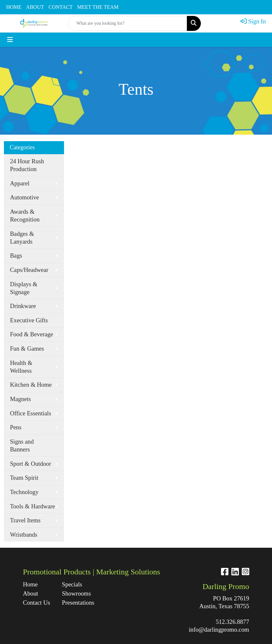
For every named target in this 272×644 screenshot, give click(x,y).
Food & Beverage (32, 334)
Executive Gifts (29, 320)
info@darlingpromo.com (219, 630)
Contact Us (37, 603)
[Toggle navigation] (10, 40)
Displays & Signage (24, 288)
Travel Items (25, 520)
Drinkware (23, 306)
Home (31, 584)
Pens (16, 427)
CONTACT (60, 7)
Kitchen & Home (31, 385)
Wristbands (24, 535)
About (31, 593)
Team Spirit (24, 478)
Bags (16, 255)
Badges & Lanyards (22, 238)
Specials (72, 584)
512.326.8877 (233, 622)
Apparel (20, 183)
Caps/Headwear (29, 270)
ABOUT (35, 7)
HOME (14, 7)
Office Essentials (31, 413)
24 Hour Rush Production (27, 165)
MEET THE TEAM (98, 7)
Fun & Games (27, 349)
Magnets (20, 399)
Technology (24, 492)
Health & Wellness (21, 367)
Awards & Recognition (25, 215)
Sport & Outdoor (31, 464)
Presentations (78, 603)
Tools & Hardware (33, 506)
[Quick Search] (128, 23)
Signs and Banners (22, 445)
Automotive (25, 197)
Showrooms (77, 593)
